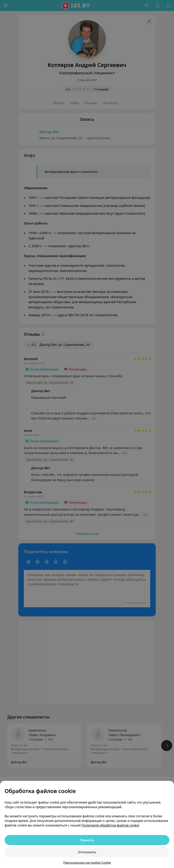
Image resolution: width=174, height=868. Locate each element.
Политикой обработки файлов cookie (110, 825)
